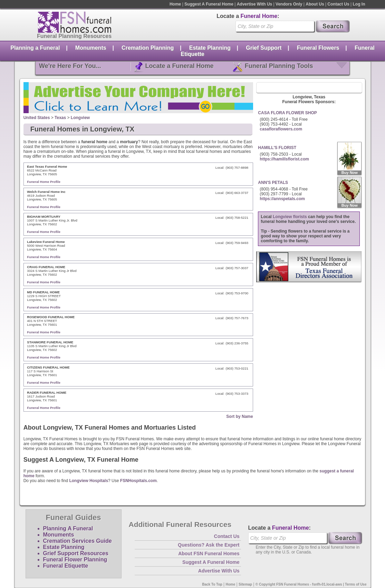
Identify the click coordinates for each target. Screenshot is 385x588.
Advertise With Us (255, 4)
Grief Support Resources (76, 553)
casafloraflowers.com (281, 129)
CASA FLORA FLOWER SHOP (287, 113)
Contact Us (338, 4)
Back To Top (212, 584)
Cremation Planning (148, 48)
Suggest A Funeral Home (209, 4)
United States (37, 118)
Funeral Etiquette (66, 566)
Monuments (91, 48)
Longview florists (290, 217)
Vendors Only (289, 4)
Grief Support (264, 48)
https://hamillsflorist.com (284, 159)
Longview (80, 118)
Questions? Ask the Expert (209, 545)
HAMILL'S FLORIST (277, 148)
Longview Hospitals (89, 481)
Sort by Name (239, 416)
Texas (60, 118)
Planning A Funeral (68, 528)
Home (175, 4)
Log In (359, 4)
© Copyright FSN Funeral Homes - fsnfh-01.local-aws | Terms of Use (311, 584)
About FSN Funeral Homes (209, 553)
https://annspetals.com (282, 199)
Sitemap (245, 584)
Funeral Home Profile (44, 182)
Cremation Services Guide (78, 541)
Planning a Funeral (35, 48)
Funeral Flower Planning (75, 560)
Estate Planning (210, 48)
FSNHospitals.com (138, 481)
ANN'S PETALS (273, 183)
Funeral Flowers (318, 48)
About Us (315, 4)
